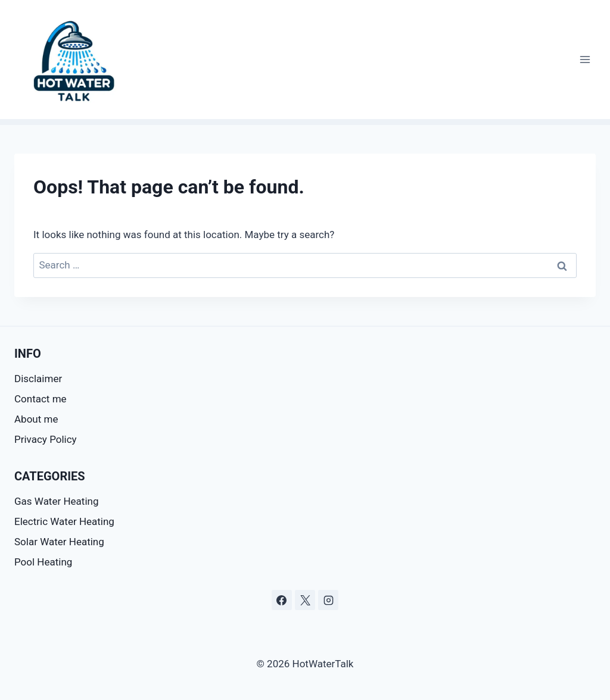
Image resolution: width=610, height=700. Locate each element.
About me (36, 419)
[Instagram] (328, 600)
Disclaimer (39, 379)
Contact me (41, 399)
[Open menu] (585, 59)
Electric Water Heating (64, 521)
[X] (305, 600)
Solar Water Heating (59, 542)
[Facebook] (282, 600)
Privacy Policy (46, 439)
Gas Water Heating (56, 501)
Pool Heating (43, 562)
